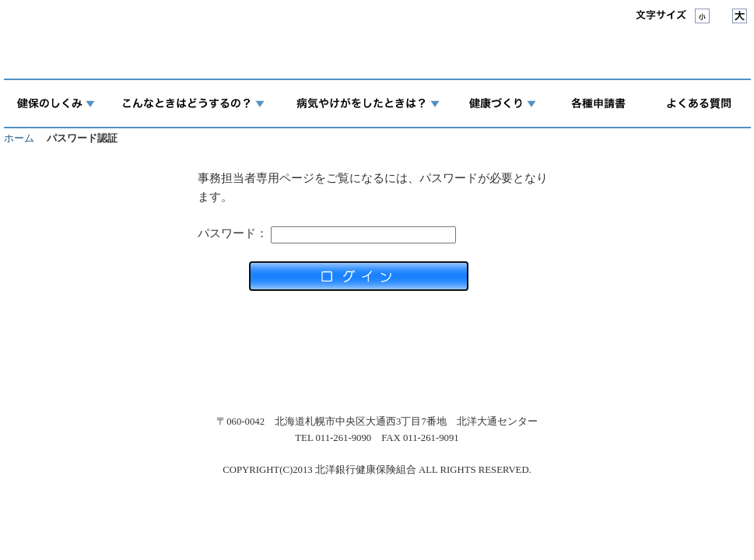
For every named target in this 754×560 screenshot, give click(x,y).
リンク (501, 376)
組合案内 (153, 376)
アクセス (216, 376)
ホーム (19, 138)
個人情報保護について (309, 376)
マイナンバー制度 (423, 376)
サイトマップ (569, 376)
